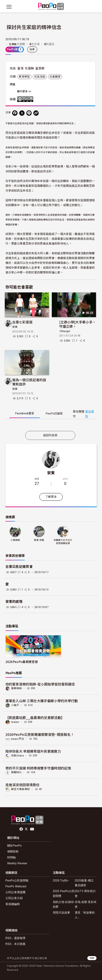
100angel (65, 331)
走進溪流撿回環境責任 (23, 785)
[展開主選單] (9, 7)
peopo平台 (18, 739)
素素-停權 (39, 540)
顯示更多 (24, 91)
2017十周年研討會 (85, 894)
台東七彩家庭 (22, 322)
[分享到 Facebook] (15, 113)
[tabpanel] (50, 426)
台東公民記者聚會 (19, 567)
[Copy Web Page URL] (36, 113)
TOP (92, 958)
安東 (15, 327)
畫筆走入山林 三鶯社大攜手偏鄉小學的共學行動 (42, 701)
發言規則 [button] (90, 414)
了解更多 (51, 497)
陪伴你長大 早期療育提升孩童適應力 (33, 751)
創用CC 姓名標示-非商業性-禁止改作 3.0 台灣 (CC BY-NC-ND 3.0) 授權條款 (26, 99)
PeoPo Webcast (16, 886)
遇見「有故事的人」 (85, 915)
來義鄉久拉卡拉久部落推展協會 (63, 542)
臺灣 (20, 68)
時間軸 (12, 857)
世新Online (18, 755)
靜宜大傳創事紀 (21, 789)
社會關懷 (55, 77)
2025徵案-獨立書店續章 (84, 883)
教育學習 (24, 77)
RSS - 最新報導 (16, 938)
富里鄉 (40, 68)
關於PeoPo (14, 846)
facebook (21, 829)
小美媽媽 (15, 540)
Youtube (32, 829)
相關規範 (13, 851)
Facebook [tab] (25, 413)
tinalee (15, 722)
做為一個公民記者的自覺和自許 (29, 382)
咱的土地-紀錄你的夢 (63, 904)
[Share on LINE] (29, 113)
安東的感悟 (14, 602)
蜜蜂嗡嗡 (17, 688)
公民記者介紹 (14, 898)
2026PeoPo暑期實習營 (22, 662)
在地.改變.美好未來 (86, 904)
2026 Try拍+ (61, 880)
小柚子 (15, 705)
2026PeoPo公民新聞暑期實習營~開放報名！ (40, 734)
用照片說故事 (62, 913)
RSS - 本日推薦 (16, 944)
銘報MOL (17, 772)
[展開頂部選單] (93, 7)
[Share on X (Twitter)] (22, 113)
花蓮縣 (29, 68)
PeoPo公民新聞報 (17, 880)
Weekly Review (17, 863)
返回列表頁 (50, 435)
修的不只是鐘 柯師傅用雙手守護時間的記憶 (38, 768)
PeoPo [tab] (54, 414)
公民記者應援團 (16, 892)
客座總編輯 (13, 904)
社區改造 (40, 77)
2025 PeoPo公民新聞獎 (64, 894)
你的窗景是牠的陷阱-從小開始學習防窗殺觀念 (40, 684)
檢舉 (32, 49)
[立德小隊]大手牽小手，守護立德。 (78, 324)
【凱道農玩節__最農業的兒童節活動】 (35, 717)
